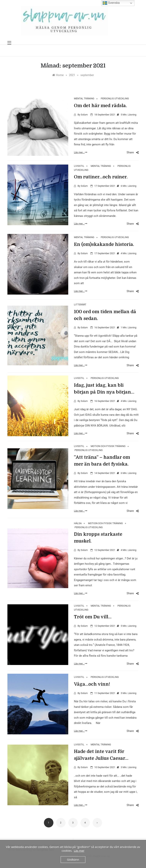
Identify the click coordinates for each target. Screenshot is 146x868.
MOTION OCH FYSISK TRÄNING (108, 446)
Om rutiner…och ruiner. (101, 177)
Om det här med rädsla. (100, 106)
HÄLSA (78, 523)
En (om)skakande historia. (104, 244)
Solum (84, 115)
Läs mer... (81, 152)
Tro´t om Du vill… (93, 617)
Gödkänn (73, 859)
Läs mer (79, 851)
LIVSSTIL (79, 166)
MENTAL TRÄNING (84, 98)
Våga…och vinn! (92, 684)
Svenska (111, 3)
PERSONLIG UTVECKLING (115, 98)
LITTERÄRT (80, 305)
